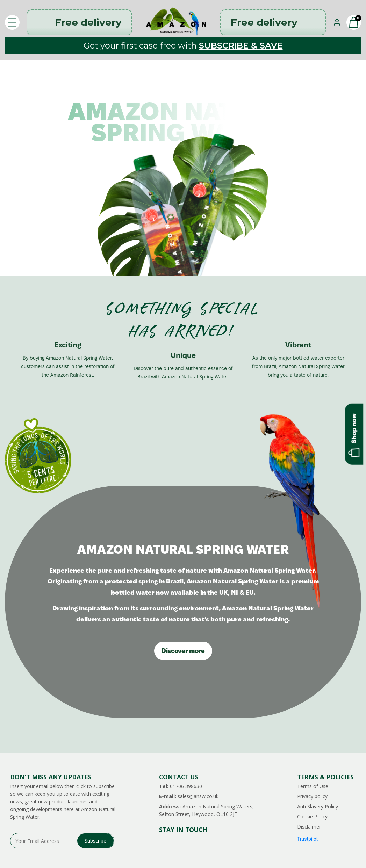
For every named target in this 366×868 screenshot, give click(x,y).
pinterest (207, 844)
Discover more (183, 651)
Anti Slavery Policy (318, 806)
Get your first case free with (183, 46)
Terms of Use (313, 786)
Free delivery (79, 22)
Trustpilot (307, 839)
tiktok (221, 844)
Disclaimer (309, 827)
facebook (192, 844)
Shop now (354, 435)
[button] (354, 22)
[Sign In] (337, 22)
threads (177, 844)
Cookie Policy (312, 816)
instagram (163, 844)
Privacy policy (312, 796)
